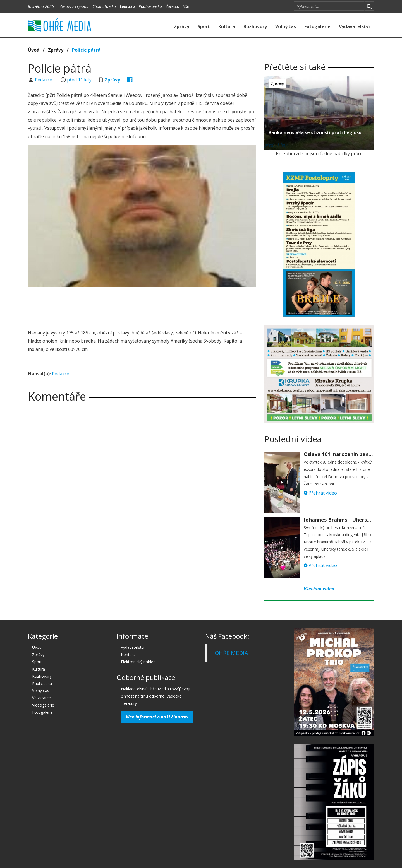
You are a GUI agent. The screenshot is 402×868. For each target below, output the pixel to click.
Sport (204, 26)
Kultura (227, 26)
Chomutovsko (104, 6)
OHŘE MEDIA (231, 653)
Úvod (34, 50)
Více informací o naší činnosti (157, 717)
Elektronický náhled (138, 662)
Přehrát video (320, 493)
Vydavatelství (354, 26)
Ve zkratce (41, 698)
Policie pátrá (86, 50)
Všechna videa (319, 589)
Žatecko (173, 6)
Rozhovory (255, 26)
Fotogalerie (317, 26)
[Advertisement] (142, 307)
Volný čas (286, 26)
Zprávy (182, 26)
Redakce (44, 80)
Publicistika (42, 683)
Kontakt (128, 654)
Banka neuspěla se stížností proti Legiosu (315, 132)
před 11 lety (79, 80)
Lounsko (127, 6)
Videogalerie (43, 705)
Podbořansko (150, 6)
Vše (186, 6)
